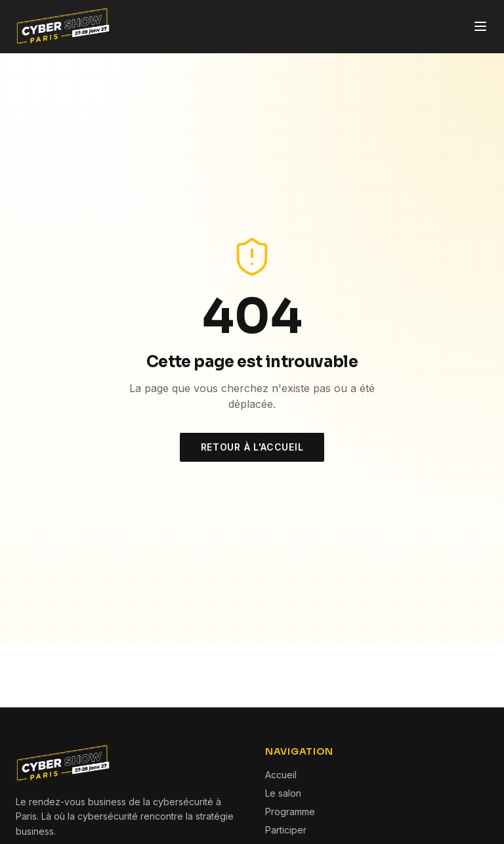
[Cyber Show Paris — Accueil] (63, 26)
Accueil (281, 775)
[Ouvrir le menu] (480, 26)
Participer (286, 830)
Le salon (283, 793)
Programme (290, 811)
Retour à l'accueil (252, 447)
